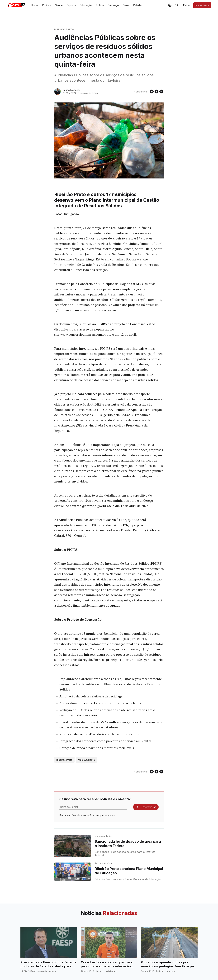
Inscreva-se (202, 5)
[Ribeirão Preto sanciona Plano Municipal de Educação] (73, 872)
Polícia (100, 5)
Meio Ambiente (86, 760)
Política (47, 5)
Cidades (138, 5)
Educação (86, 5)
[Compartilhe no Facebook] (156, 91)
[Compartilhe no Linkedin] (161, 91)
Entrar (187, 5)
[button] (170, 5)
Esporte (71, 5)
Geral (126, 5)
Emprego (113, 5)
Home (35, 5)
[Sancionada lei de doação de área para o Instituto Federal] (73, 846)
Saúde (59, 5)
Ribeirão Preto (64, 29)
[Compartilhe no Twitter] (152, 91)
